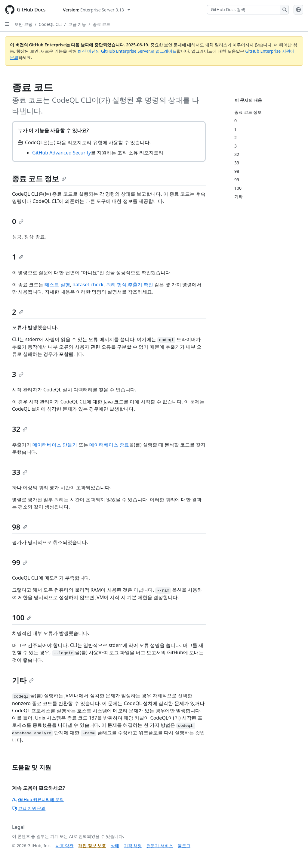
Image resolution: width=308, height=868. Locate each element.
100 (22, 617)
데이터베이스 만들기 (55, 445)
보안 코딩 (23, 24)
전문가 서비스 (160, 846)
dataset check (88, 285)
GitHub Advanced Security (62, 153)
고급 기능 (77, 24)
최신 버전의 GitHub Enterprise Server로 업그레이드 (127, 51)
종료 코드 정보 (39, 178)
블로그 (184, 846)
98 (20, 527)
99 (20, 562)
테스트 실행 (57, 285)
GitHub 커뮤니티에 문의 (38, 800)
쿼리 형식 (116, 285)
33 (20, 472)
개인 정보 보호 (92, 846)
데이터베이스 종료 (109, 445)
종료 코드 (102, 24)
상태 (115, 846)
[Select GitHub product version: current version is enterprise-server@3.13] (96, 10)
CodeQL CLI (50, 24)
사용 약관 (65, 846)
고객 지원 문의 (29, 808)
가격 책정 (133, 846)
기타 (23, 680)
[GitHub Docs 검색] (244, 10)
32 (20, 429)
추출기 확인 (140, 285)
